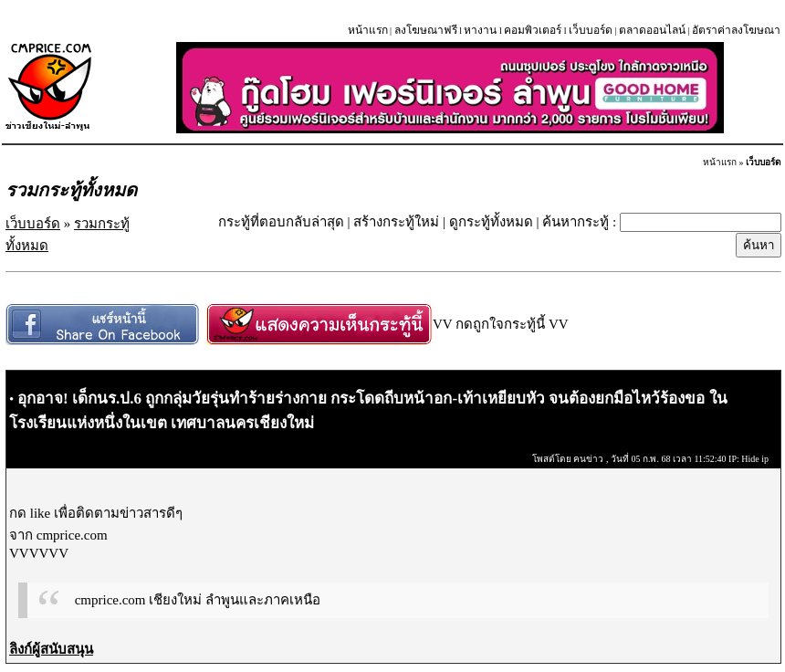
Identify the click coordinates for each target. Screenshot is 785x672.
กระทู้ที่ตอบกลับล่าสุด (281, 222)
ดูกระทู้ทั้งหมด (491, 222)
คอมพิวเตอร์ (533, 30)
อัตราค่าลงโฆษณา (736, 30)
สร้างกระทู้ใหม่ (396, 222)
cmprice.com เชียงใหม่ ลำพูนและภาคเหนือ (198, 600)
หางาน (480, 30)
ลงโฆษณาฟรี (426, 30)
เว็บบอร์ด (591, 30)
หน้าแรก (368, 30)
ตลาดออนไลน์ (652, 30)
